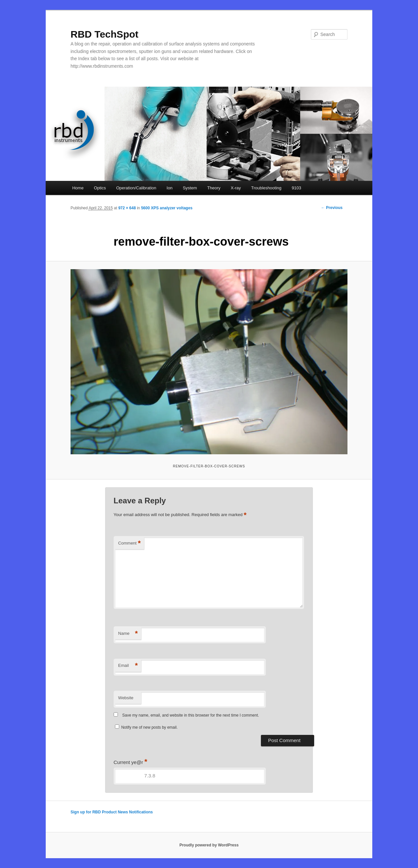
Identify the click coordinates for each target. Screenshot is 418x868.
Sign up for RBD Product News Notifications (112, 812)
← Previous (332, 208)
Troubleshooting (266, 188)
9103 (296, 188)
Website (126, 698)
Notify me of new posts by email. (149, 727)
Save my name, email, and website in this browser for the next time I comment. (191, 715)
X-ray (236, 188)
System (190, 188)
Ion (169, 188)
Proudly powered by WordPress (209, 845)
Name (128, 634)
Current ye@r (130, 762)
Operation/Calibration (136, 188)
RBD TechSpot (104, 34)
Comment (129, 543)
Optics (100, 188)
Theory (214, 188)
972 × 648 (127, 208)
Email (128, 666)
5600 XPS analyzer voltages (167, 208)
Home (78, 188)
